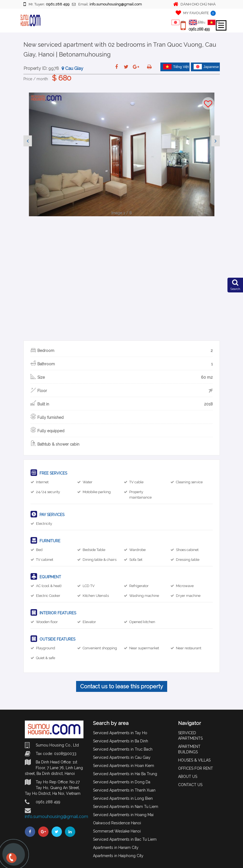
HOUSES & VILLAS (194, 760)
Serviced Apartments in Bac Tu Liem (125, 839)
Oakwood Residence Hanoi (117, 823)
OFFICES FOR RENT (196, 768)
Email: (107, 4)
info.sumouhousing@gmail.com (56, 817)
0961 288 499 (199, 29)
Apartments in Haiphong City (118, 856)
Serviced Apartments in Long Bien (123, 798)
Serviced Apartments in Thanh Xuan (124, 790)
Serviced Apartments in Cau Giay (122, 757)
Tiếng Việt (176, 67)
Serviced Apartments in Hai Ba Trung (125, 774)
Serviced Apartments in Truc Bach (123, 749)
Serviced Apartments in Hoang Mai (123, 815)
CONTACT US (190, 785)
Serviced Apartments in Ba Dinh (121, 741)
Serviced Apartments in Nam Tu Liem (126, 807)
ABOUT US (188, 777)
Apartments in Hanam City (116, 848)
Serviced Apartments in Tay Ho (120, 733)
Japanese (206, 67)
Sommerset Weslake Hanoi (117, 831)
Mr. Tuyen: (46, 4)
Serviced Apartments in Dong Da (122, 782)
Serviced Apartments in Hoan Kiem (124, 766)
